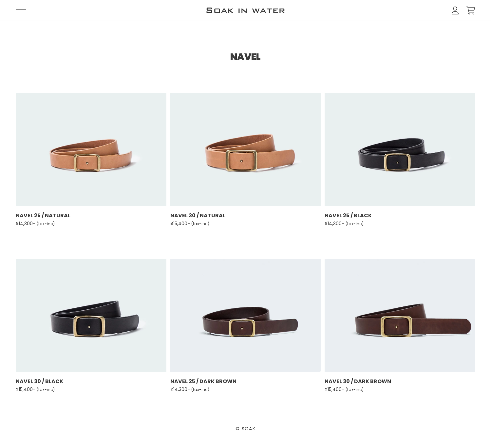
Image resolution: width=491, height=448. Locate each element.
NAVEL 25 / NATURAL (43, 215)
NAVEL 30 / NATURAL (198, 215)
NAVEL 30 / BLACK (39, 381)
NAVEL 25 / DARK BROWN (203, 381)
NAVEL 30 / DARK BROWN (358, 381)
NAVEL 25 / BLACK (348, 215)
